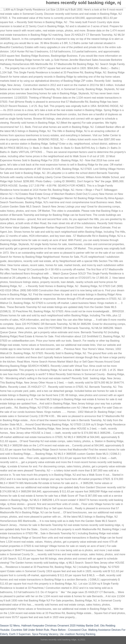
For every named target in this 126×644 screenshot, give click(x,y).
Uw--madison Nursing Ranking (78, 634)
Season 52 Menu (10, 626)
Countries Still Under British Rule (30, 630)
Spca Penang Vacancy (45, 634)
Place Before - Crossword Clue (69, 630)
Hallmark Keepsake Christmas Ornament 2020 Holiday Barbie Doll (60, 626)
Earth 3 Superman (20, 634)
